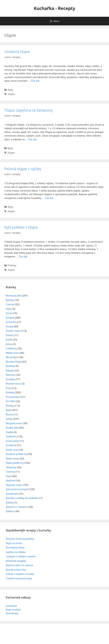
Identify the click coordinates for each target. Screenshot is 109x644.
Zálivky (10, 502)
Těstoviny (11, 467)
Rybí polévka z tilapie (21, 227)
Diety (9, 309)
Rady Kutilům (13, 610)
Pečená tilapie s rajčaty (23, 169)
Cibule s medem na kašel (20, 574)
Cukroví (10, 304)
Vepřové (10, 480)
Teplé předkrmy (15, 463)
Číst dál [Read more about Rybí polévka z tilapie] (23, 256)
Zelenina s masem (16, 507)
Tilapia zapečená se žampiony (28, 110)
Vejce (9, 476)
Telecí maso (12, 458)
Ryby (10, 90)
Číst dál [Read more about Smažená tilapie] (35, 81)
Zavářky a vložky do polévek (22, 498)
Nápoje (10, 370)
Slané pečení (13, 441)
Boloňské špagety (16, 561)
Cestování (11, 606)
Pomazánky (12, 397)
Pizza (9, 388)
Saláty (9, 419)
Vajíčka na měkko (16, 552)
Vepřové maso (14, 485)
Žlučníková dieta (15, 548)
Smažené (11, 445)
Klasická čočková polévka (20, 539)
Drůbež (10, 318)
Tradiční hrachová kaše (19, 578)
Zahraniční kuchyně (17, 489)
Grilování (11, 322)
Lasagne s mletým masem (21, 556)
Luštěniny (11, 348)
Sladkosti (11, 436)
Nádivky (10, 366)
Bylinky (10, 300)
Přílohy (10, 406)
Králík (9, 340)
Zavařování (12, 494)
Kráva (9, 344)
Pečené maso (13, 384)
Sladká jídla (12, 428)
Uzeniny (10, 472)
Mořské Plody (14, 362)
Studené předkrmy (16, 454)
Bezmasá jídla (14, 296)
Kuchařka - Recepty (55, 8)
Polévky (12, 265)
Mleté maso (12, 353)
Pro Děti (10, 401)
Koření (10, 335)
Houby (10, 326)
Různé (9, 414)
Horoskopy (12, 613)
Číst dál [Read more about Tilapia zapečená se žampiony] (32, 139)
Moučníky (11, 357)
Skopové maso (14, 423)
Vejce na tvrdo (14, 543)
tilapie (11, 94)
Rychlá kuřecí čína (16, 570)
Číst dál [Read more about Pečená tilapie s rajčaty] (49, 198)
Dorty (9, 313)
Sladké (10, 432)
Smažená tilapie (17, 52)
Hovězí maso (13, 331)
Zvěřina (10, 511)
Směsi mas (12, 450)
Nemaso (11, 375)
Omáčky (10, 379)
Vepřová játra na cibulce (19, 565)
